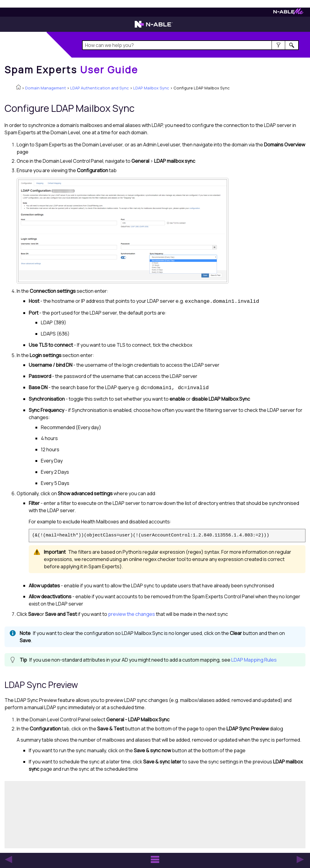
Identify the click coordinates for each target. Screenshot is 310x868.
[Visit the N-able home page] (154, 27)
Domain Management (46, 88)
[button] (278, 45)
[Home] (71, 70)
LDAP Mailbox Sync (151, 88)
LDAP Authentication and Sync (100, 88)
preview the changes (132, 614)
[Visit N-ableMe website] (288, 13)
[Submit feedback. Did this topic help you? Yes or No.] (97, 814)
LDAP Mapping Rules (254, 660)
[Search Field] (190, 45)
